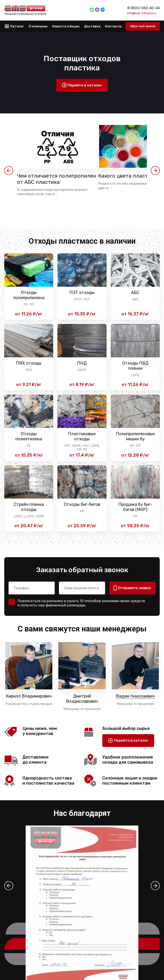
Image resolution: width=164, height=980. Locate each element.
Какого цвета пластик (126, 176)
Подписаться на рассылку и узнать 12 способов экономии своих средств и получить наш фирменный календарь (81, 603)
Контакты (113, 26)
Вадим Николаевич (135, 696)
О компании (38, 26)
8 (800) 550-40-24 (143, 8)
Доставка (92, 26)
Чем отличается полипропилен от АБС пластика (57, 179)
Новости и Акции (66, 26)
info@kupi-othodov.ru (142, 13)
